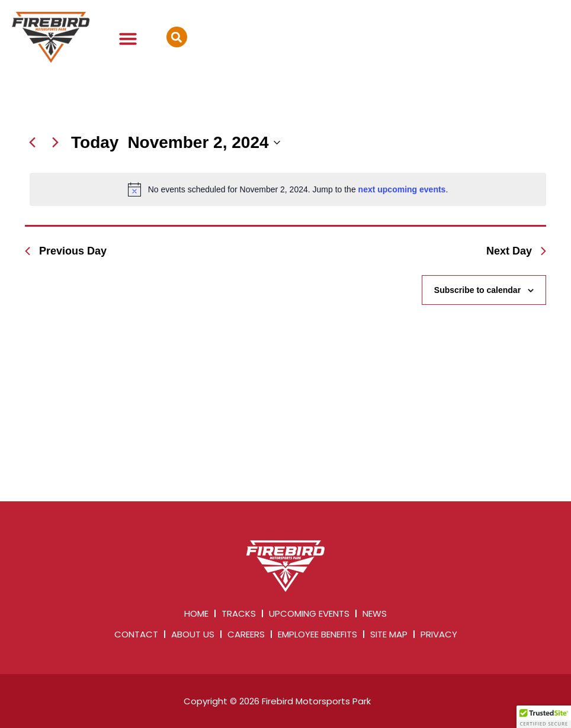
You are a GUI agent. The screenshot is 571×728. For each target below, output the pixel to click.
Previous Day (66, 251)
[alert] (288, 189)
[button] (128, 38)
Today (95, 142)
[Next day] (55, 143)
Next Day (516, 251)
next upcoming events (402, 189)
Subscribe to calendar (477, 290)
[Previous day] (32, 143)
